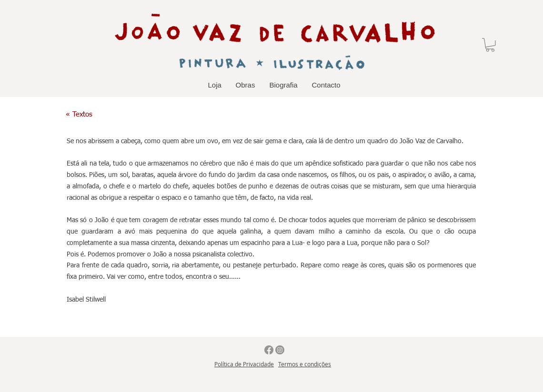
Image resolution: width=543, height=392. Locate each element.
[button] (490, 45)
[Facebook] (269, 350)
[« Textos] (79, 115)
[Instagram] (280, 350)
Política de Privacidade (244, 364)
